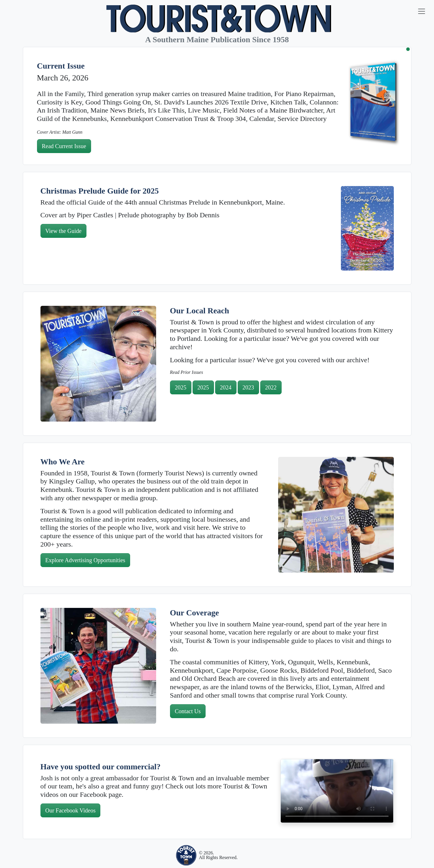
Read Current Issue (64, 146)
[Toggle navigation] (422, 11)
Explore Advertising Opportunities (85, 560)
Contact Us (188, 711)
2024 (226, 387)
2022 (271, 387)
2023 (248, 387)
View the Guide (63, 231)
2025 (181, 387)
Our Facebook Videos (71, 810)
